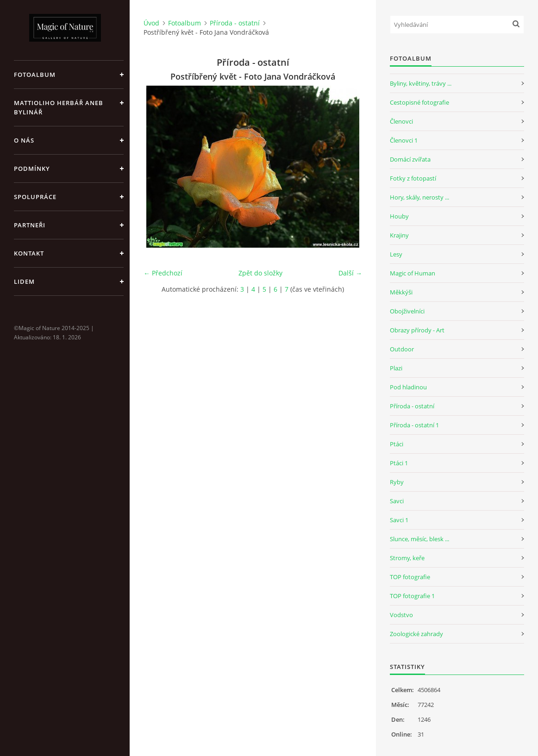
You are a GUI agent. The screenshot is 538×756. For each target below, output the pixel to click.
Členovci (401, 121)
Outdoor (402, 349)
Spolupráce (35, 197)
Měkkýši (401, 292)
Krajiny (399, 235)
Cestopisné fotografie (419, 102)
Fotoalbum (35, 75)
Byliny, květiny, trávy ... (421, 83)
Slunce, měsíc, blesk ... (419, 539)
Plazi (396, 368)
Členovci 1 (404, 140)
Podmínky (32, 169)
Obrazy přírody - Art (417, 330)
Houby (399, 216)
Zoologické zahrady (416, 634)
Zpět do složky (260, 273)
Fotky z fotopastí (413, 178)
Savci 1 (399, 520)
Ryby (397, 482)
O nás (24, 140)
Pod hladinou (408, 387)
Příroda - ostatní (235, 23)
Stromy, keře (407, 558)
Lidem (24, 281)
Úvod (151, 23)
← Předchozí (163, 273)
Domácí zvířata (410, 159)
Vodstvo (401, 615)
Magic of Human (413, 273)
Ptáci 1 (399, 463)
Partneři (30, 225)
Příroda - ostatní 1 (414, 425)
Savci (397, 501)
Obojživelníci (407, 311)
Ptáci (397, 444)
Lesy (396, 254)
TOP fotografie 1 (412, 596)
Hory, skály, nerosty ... (419, 197)
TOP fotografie (410, 577)
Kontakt (29, 253)
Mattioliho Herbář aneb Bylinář (59, 107)
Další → (350, 273)
